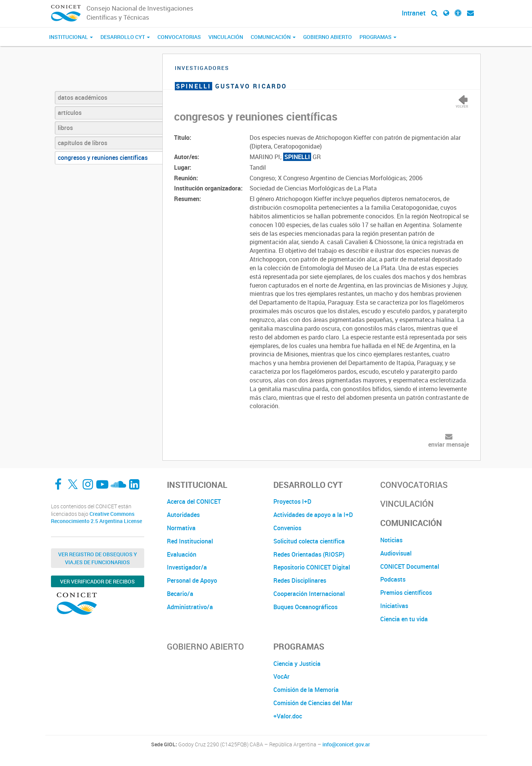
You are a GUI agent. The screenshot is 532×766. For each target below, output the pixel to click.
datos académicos (82, 97)
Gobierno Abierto (328, 37)
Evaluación (182, 554)
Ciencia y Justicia (297, 664)
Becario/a (180, 594)
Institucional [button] (71, 37)
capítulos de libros (82, 143)
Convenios (287, 528)
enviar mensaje (449, 444)
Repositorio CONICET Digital (312, 567)
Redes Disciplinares (300, 580)
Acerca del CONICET (194, 501)
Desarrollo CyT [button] (125, 37)
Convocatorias (179, 37)
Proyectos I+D (292, 501)
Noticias (391, 540)
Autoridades (183, 515)
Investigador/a (187, 567)
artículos (70, 113)
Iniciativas (394, 606)
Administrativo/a (190, 607)
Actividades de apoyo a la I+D (313, 515)
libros (65, 128)
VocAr (281, 676)
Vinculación (226, 37)
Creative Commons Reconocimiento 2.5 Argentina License (96, 518)
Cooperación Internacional (309, 594)
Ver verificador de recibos (97, 581)
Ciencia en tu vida (404, 619)
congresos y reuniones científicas (103, 158)
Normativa (181, 528)
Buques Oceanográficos (305, 607)
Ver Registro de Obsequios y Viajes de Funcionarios (98, 558)
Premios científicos (406, 593)
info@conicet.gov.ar (346, 744)
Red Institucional (190, 541)
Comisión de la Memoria (306, 690)
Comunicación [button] (273, 37)
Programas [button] (378, 37)
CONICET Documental (410, 566)
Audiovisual (396, 553)
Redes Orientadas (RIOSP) (309, 554)
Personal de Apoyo (192, 580)
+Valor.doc (288, 716)
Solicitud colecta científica (309, 541)
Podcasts (393, 579)
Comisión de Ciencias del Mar (313, 703)
